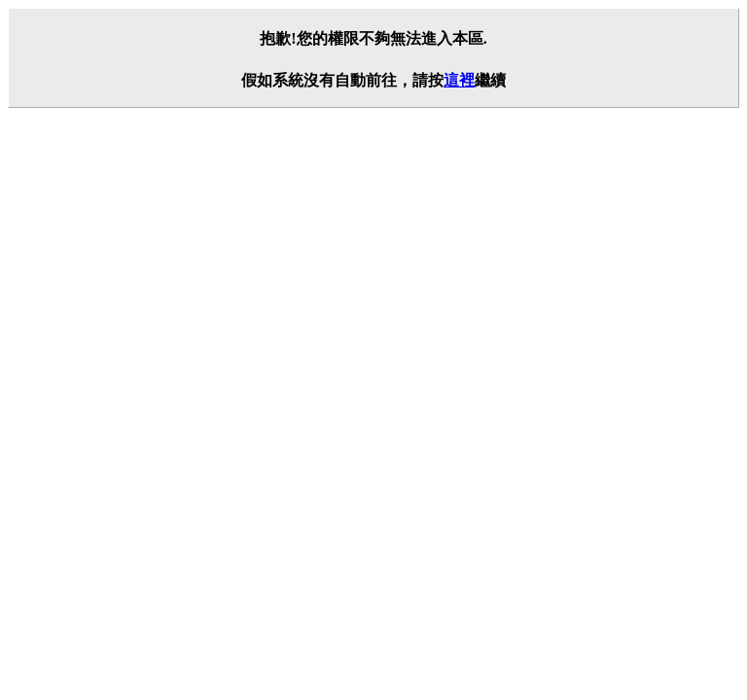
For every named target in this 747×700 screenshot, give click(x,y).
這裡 (459, 80)
